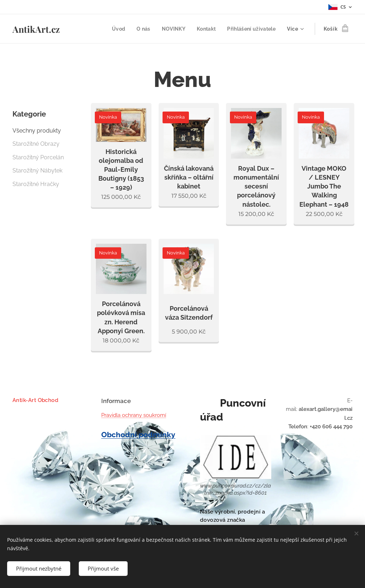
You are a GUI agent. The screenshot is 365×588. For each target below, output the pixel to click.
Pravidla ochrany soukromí (134, 415)
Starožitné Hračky (36, 184)
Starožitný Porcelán (38, 157)
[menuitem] (115, 29)
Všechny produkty (37, 131)
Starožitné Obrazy (36, 144)
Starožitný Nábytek (37, 171)
